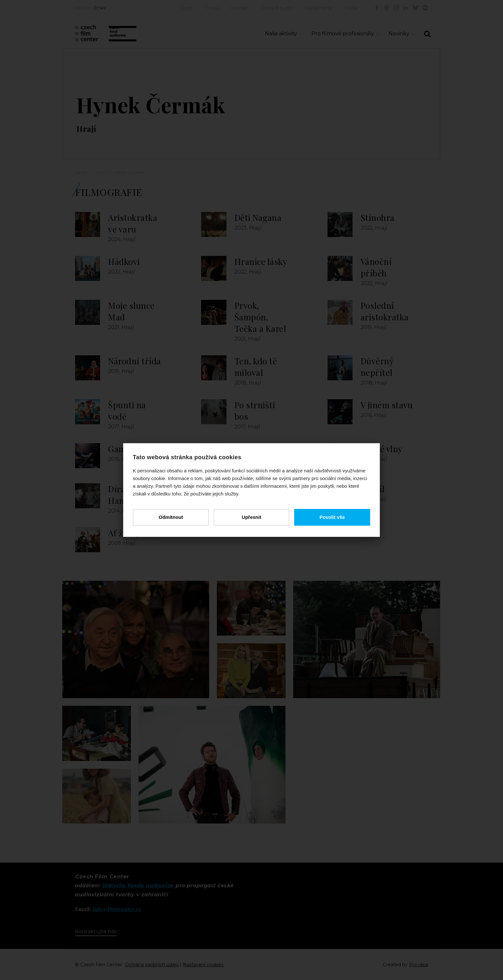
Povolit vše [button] (332, 517)
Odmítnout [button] (171, 517)
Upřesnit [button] (252, 517)
